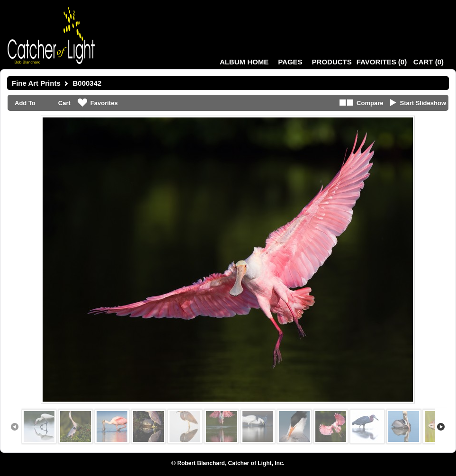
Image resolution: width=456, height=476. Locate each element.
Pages (290, 62)
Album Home (244, 62)
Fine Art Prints (36, 83)
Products (332, 62)
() (382, 62)
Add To (25, 103)
